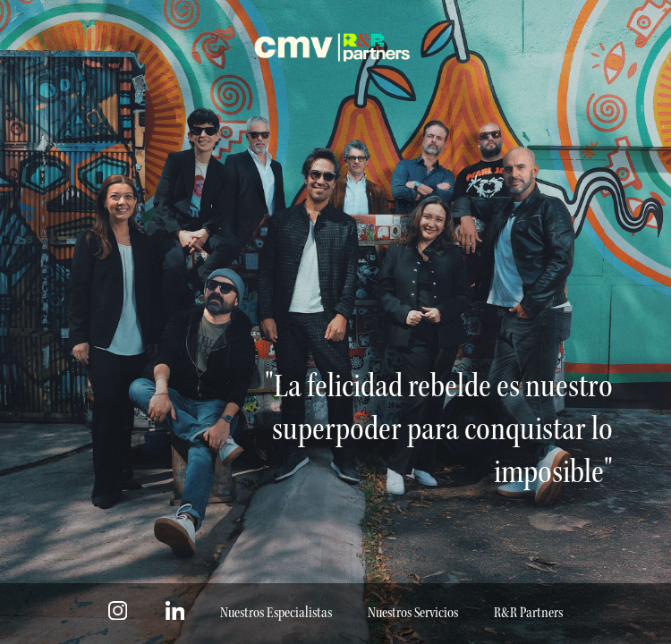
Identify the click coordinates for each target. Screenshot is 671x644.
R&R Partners (528, 614)
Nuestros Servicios (413, 614)
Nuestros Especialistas (276, 614)
